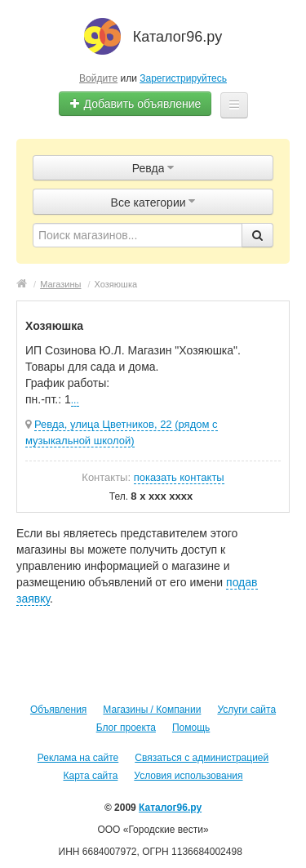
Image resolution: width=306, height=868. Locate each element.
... (75, 400)
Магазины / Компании (152, 710)
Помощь (191, 728)
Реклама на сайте (78, 758)
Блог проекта (126, 728)
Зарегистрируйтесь (183, 78)
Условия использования (188, 776)
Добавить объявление (135, 104)
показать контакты (179, 477)
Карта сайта (90, 776)
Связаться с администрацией (202, 758)
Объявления (58, 710)
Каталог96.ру (170, 808)
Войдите (98, 78)
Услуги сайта (246, 710)
